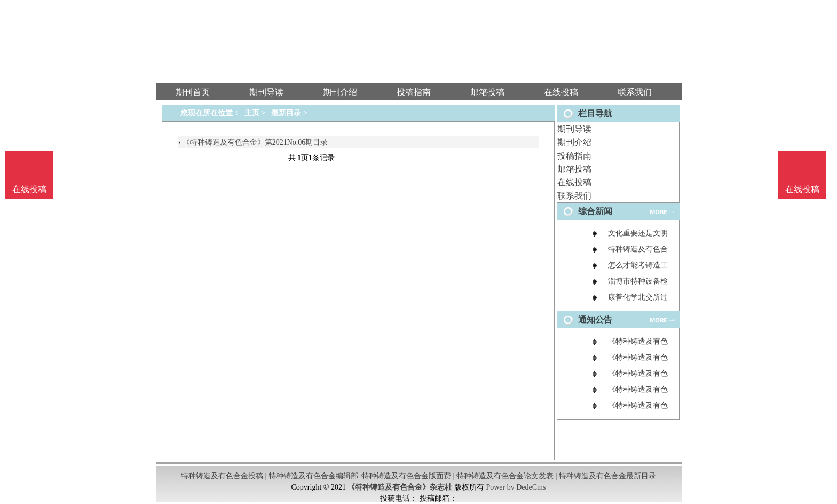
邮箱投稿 (574, 169)
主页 (252, 113)
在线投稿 (574, 182)
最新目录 (286, 113)
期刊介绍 (574, 142)
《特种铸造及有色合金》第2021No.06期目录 (255, 142)
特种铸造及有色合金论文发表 (505, 476)
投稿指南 (574, 156)
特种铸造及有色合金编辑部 (313, 476)
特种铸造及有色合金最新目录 (607, 476)
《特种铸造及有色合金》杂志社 (400, 487)
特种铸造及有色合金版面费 (406, 476)
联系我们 (574, 196)
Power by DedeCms (516, 487)
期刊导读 (574, 129)
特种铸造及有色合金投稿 (222, 476)
